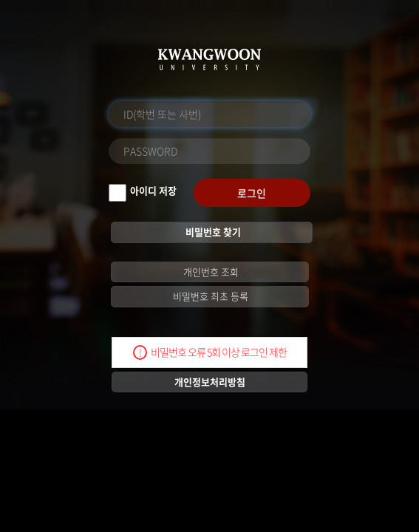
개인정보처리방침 (210, 382)
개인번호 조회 (210, 272)
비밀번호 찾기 (212, 232)
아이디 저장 (153, 190)
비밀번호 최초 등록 (209, 296)
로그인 (252, 193)
